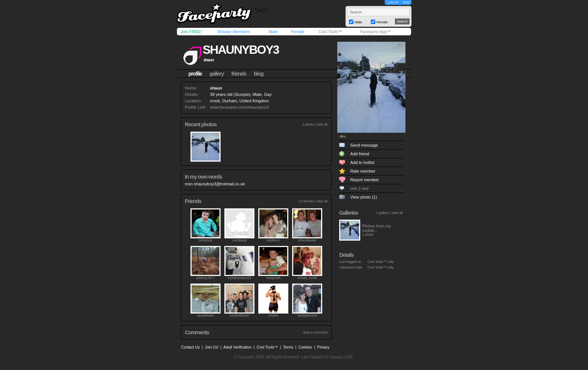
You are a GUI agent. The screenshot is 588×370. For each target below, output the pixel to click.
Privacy (324, 347)
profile (195, 74)
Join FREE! (191, 32)
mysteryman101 (239, 278)
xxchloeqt (239, 240)
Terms (288, 347)
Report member (365, 180)
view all (322, 124)
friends (239, 74)
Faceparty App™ (376, 32)
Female (298, 32)
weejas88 (273, 278)
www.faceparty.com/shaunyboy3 (240, 107)
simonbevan (307, 240)
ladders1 (273, 240)
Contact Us (190, 347)
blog (259, 74)
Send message (364, 145)
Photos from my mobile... (377, 228)
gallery (216, 74)
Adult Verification (237, 347)
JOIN (406, 2)
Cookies (305, 347)
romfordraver (239, 315)
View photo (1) (364, 197)
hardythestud (307, 315)
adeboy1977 (206, 278)
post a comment (315, 332)
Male (273, 32)
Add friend (360, 154)
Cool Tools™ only (381, 262)
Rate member (363, 171)
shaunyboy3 (241, 50)
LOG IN (393, 2)
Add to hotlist (363, 162)
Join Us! (212, 347)
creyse (273, 315)
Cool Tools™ (330, 32)
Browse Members (234, 32)
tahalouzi (206, 240)
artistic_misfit (307, 278)
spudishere (206, 315)
